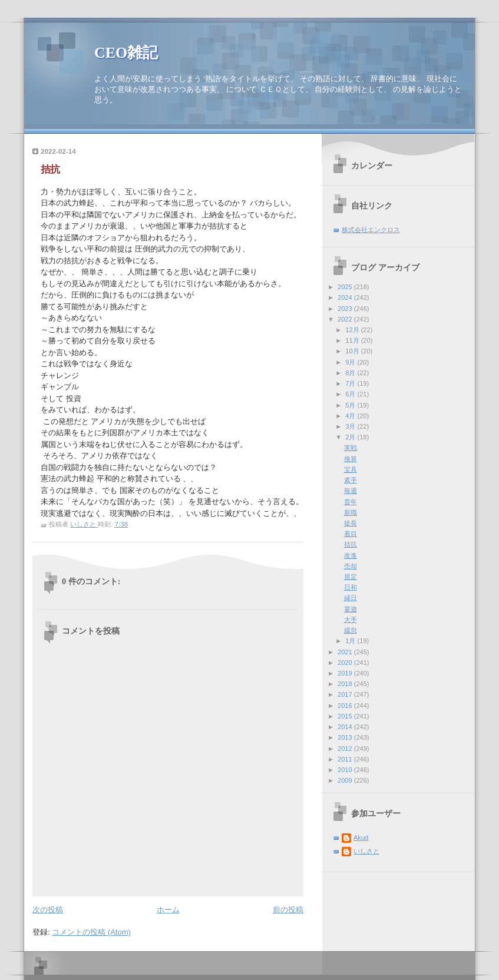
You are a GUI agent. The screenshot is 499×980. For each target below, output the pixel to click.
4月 (351, 416)
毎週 (351, 491)
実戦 (351, 448)
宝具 (351, 469)
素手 (351, 480)
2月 (351, 437)
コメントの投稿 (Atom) (91, 932)
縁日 (351, 598)
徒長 (351, 523)
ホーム (168, 910)
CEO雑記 (126, 53)
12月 (353, 330)
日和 (351, 587)
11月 (353, 340)
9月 (351, 362)
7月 (351, 383)
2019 (346, 673)
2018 (346, 684)
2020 (346, 663)
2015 (346, 716)
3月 (351, 426)
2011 (346, 759)
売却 (351, 566)
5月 (351, 405)
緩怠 (351, 630)
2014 (346, 727)
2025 (346, 287)
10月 (353, 351)
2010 (346, 770)
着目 (351, 534)
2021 (346, 652)
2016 (346, 706)
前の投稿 (288, 910)
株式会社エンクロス (371, 230)
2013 (346, 737)
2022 (346, 319)
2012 (346, 749)
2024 (346, 297)
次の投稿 (48, 910)
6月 (351, 394)
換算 (351, 459)
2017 (346, 694)
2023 (346, 309)
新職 (351, 512)
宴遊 (351, 609)
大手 (351, 620)
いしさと (366, 851)
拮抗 (351, 544)
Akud (361, 837)
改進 (351, 555)
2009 (346, 780)
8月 (351, 373)
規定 (351, 577)
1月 (351, 641)
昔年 (351, 502)
